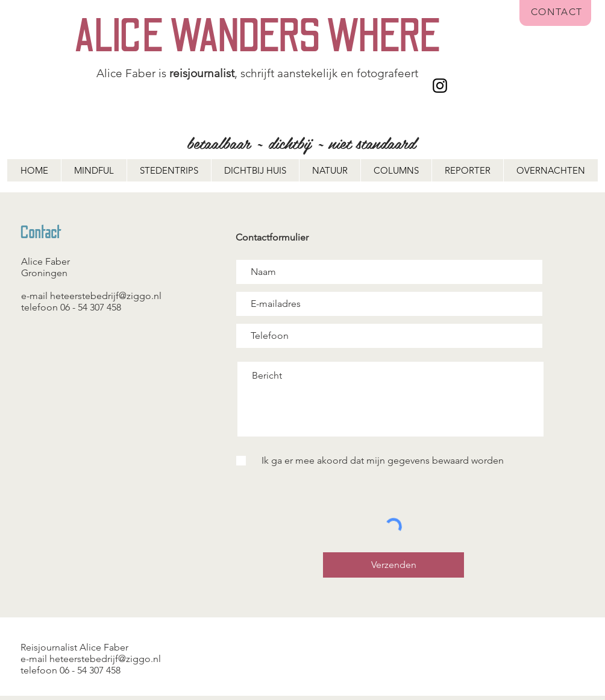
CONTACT (557, 12)
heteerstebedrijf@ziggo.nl (106, 296)
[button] (550, 170)
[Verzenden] (393, 565)
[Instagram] (440, 86)
